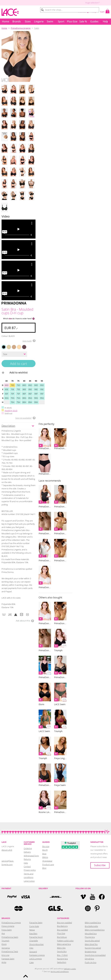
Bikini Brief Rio (91, 944)
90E (36, 389)
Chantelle (34, 940)
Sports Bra (62, 951)
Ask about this (23, 620)
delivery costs (70, 968)
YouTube (92, 896)
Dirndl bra (89, 958)
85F (30, 393)
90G (36, 397)
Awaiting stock (11, 410)
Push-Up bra (91, 962)
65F (7, 393)
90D (36, 385)
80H (24, 402)
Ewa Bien (33, 933)
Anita (4, 962)
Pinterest (97, 908)
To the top (26, 976)
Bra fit (45, 849)
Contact (27, 866)
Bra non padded (64, 922)
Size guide (27, 341)
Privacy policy (30, 869)
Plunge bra (90, 936)
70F (12, 393)
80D (24, 385)
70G (12, 397)
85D (30, 385)
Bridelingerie (91, 951)
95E (42, 389)
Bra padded (62, 929)
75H (18, 402)
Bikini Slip (61, 947)
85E (30, 389)
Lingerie (39, 21)
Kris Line (5, 955)
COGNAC (12, 345)
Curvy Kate (34, 926)
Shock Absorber (37, 944)
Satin (37, 28)
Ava (3, 933)
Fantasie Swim (8, 958)
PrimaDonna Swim (10, 936)
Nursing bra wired (93, 947)
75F (18, 393)
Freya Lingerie (8, 925)
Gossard (33, 951)
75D (18, 385)
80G (24, 397)
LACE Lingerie (36, 958)
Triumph (5, 940)
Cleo (31, 947)
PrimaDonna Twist (10, 951)
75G (18, 397)
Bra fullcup (62, 936)
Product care (48, 864)
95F (42, 393)
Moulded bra (91, 933)
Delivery (27, 851)
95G (42, 397)
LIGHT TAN (18, 345)
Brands (17, 21)
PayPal (12, 896)
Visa (25, 896)
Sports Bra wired (92, 940)
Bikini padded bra (93, 922)
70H (12, 402)
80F (24, 393)
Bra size (46, 846)
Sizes (28, 21)
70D (12, 385)
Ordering (28, 848)
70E (12, 389)
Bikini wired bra (64, 944)
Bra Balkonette (91, 926)
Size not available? (23, 417)
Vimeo (83, 896)
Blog (44, 867)
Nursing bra (62, 958)
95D (42, 385)
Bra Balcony (62, 925)
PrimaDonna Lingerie (21, 28)
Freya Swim (7, 929)
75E (18, 389)
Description (8, 425)
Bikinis (45, 857)
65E (7, 389)
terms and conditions (60, 971)
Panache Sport (36, 936)
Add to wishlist (20, 372)
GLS (55, 908)
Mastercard (18, 908)
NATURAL (7, 345)
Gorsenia (6, 947)
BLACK (4, 347)
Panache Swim (36, 922)
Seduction (62, 962)
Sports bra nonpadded (95, 955)
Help (105, 21)
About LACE (7, 849)
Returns (27, 859)
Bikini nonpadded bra (95, 929)
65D (7, 385)
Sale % (83, 21)
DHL (55, 896)
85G (30, 397)
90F (36, 393)
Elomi (4, 944)
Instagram (88, 908)
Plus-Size (72, 21)
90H (36, 402)
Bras (44, 853)
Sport (61, 21)
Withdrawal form (31, 855)
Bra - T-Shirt (62, 955)
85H (30, 402)
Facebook (102, 896)
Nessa (32, 929)
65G (7, 397)
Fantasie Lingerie (37, 955)
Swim (50, 21)
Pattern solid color (65, 940)
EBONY (23, 345)
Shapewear (47, 860)
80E (24, 389)
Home (6, 21)
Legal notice (29, 880)
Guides (94, 21)
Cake (31, 962)
